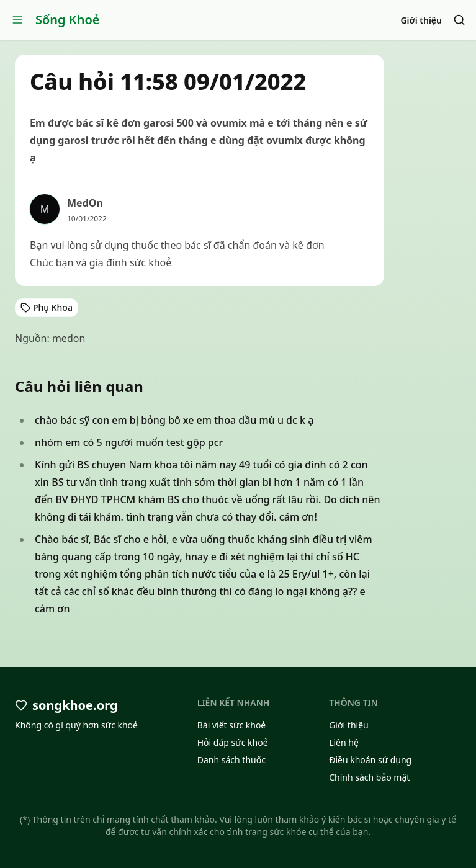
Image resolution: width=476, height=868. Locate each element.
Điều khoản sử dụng (370, 760)
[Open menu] (17, 20)
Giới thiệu (421, 20)
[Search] (459, 20)
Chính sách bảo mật (369, 777)
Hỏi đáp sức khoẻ (233, 742)
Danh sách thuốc (231, 760)
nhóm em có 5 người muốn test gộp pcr (129, 442)
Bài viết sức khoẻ (232, 725)
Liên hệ (344, 742)
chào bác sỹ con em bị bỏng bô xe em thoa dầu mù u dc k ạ (174, 420)
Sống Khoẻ (68, 20)
